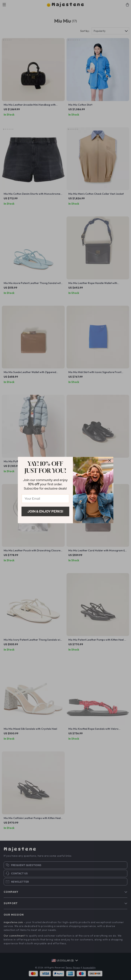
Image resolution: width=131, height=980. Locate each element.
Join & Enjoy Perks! (45, 511)
